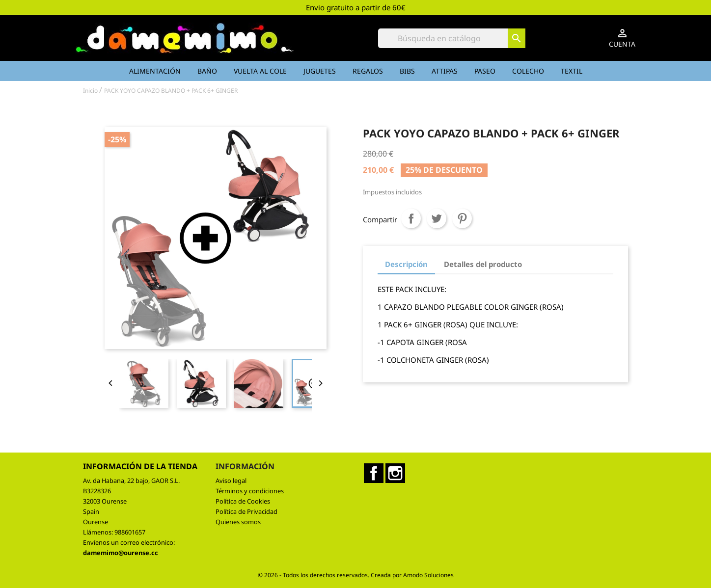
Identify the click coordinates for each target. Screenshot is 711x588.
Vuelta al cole (260, 71)
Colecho (528, 71)
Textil (572, 71)
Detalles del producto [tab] (483, 264)
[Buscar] (452, 38)
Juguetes (320, 71)
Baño (207, 71)
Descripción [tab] (406, 264)
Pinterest (462, 218)
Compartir (411, 218)
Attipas (445, 71)
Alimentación (155, 71)
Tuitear (437, 218)
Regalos (368, 71)
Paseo (485, 71)
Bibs (407, 71)
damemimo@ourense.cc (121, 553)
